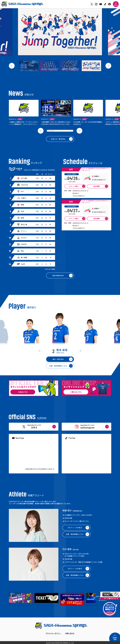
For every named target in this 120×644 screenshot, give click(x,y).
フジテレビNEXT (78, 196)
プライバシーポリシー (53, 633)
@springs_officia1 (71, 456)
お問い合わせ (70, 633)
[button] (12, 66)
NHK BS (75, 193)
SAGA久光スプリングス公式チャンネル (39, 469)
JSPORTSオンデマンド (79, 191)
